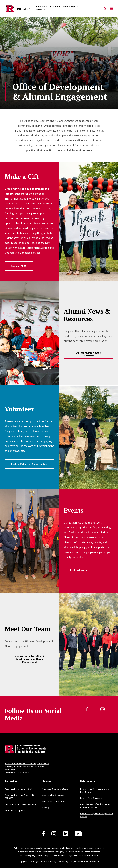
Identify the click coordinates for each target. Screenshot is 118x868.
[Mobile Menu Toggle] (112, 9)
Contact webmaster (92, 861)
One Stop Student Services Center (21, 804)
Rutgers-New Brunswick (91, 798)
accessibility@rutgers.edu (30, 855)
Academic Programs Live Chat (18, 789)
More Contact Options (15, 810)
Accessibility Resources (53, 795)
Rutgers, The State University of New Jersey (50, 861)
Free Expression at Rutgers (55, 801)
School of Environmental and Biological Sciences (27, 763)
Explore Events (79, 570)
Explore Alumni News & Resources (88, 354)
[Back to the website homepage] (18, 9)
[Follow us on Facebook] (43, 834)
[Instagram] (103, 709)
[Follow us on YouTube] (78, 834)
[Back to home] (25, 750)
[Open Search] (105, 9)
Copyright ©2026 (25, 861)
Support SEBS (19, 266)
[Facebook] (87, 709)
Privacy (46, 807)
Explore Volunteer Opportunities (29, 464)
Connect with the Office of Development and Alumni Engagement (30, 659)
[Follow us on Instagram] (54, 834)
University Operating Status (55, 789)
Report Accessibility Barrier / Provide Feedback (74, 855)
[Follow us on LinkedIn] (66, 834)
